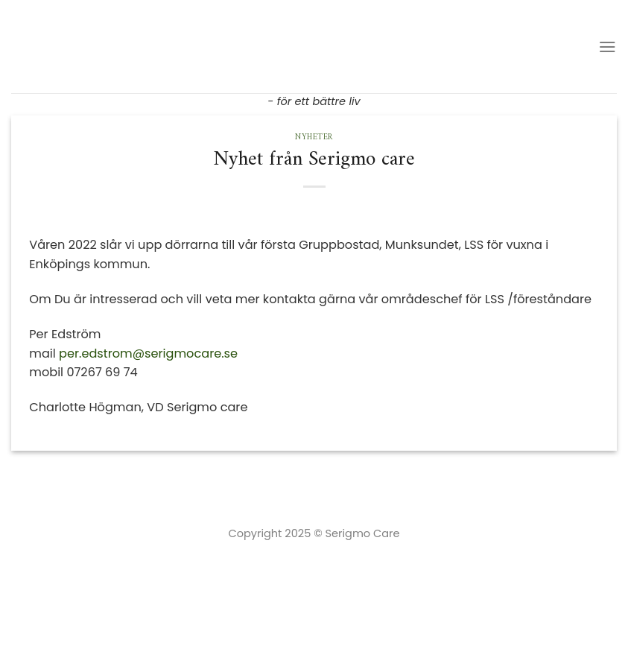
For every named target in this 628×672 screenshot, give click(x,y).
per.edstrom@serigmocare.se (148, 354)
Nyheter (314, 137)
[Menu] (608, 47)
